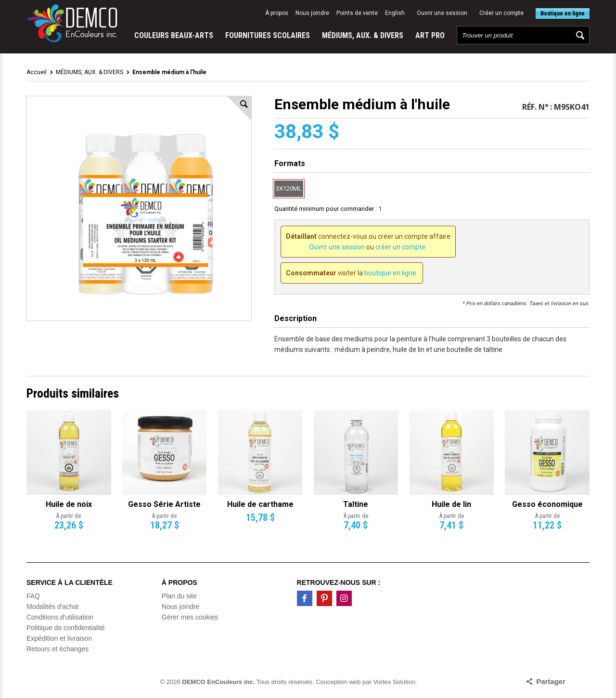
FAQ (33, 596)
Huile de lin (451, 504)
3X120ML (289, 188)
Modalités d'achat (53, 607)
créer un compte (400, 247)
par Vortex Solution (389, 682)
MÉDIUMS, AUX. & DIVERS (363, 35)
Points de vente (357, 13)
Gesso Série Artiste (164, 504)
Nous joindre (312, 13)
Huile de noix (69, 504)
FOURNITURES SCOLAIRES (268, 35)
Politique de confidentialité (66, 628)
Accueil (37, 72)
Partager (551, 681)
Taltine (356, 504)
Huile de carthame (260, 504)
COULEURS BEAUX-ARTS (174, 35)
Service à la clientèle (70, 582)
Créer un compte (501, 13)
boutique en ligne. (391, 273)
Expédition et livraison (59, 638)
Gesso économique (547, 504)
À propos (277, 13)
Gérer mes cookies (190, 617)
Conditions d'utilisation (60, 617)
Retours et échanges (58, 649)
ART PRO (430, 35)
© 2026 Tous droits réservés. (237, 682)
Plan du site (179, 596)
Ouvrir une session (442, 13)
